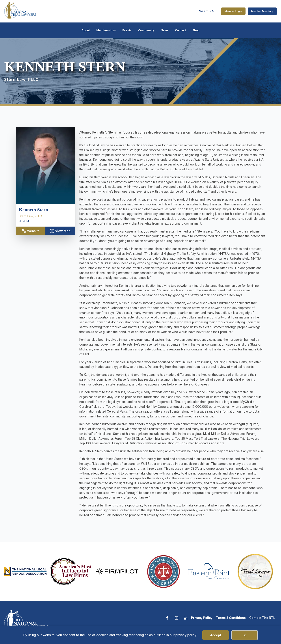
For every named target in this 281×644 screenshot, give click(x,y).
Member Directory (262, 11)
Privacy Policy (202, 618)
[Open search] (207, 11)
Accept (216, 635)
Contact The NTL (262, 618)
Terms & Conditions (231, 618)
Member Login (233, 11)
